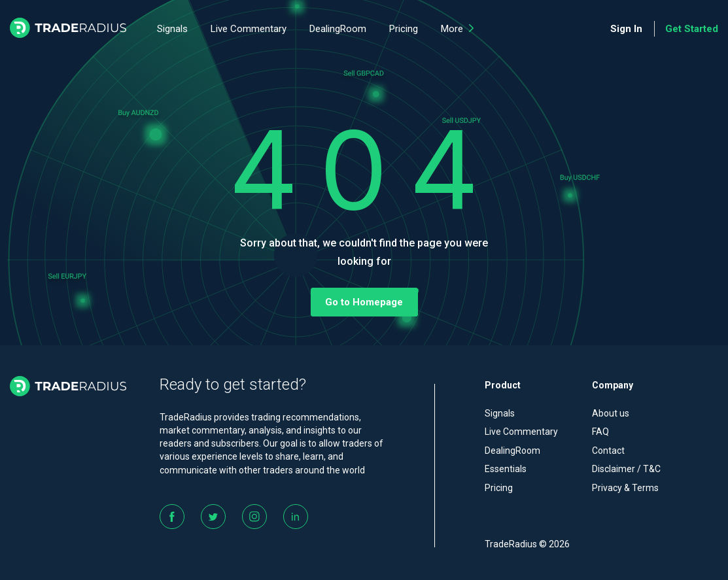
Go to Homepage (364, 302)
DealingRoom (338, 29)
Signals (172, 29)
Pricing (404, 29)
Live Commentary (249, 29)
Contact (608, 451)
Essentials (506, 469)
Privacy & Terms (625, 488)
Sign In (626, 29)
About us (611, 413)
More (457, 29)
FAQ (600, 432)
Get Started (692, 29)
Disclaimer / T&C (626, 469)
